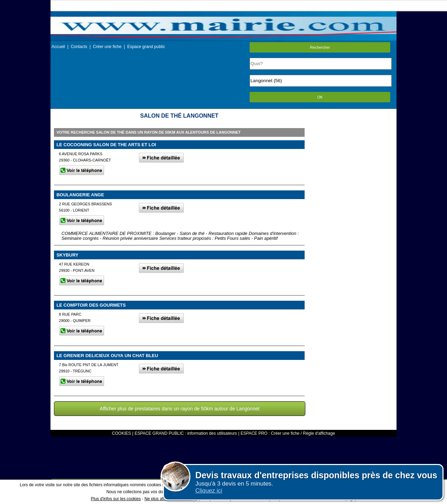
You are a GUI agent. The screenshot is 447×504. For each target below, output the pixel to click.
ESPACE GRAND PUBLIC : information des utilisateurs (186, 433)
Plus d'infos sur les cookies (116, 499)
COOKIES (122, 433)
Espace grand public (146, 47)
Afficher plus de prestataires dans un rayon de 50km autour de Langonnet (179, 409)
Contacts (79, 47)
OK (320, 97)
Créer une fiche (107, 47)
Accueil (58, 47)
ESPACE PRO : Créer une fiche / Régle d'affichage (288, 433)
